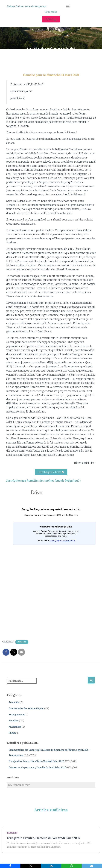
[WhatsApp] (71, 866)
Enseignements (17, 715)
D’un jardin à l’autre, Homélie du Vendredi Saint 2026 (36, 761)
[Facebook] (10, 866)
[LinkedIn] (51, 866)
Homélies (22, 642)
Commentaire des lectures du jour (26, 708)
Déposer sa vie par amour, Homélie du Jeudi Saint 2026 (37, 767)
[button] (68, 6)
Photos (12, 733)
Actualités (14, 702)
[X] (31, 866)
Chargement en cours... (51, 561)
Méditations (15, 727)
